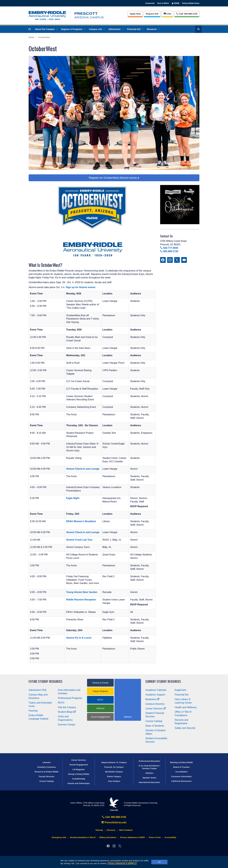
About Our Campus (46, 29)
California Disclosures (181, 781)
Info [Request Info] (152, 14)
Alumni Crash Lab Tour (79, 540)
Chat (167, 14)
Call (187, 14)
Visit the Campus (67, 707)
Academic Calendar (156, 690)
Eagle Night (73, 498)
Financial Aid (135, 29)
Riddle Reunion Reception (81, 600)
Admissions (116, 29)
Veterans (100, 708)
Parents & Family (100, 683)
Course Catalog (154, 721)
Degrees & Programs (73, 29)
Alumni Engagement (100, 717)
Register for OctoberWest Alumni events (113, 178)
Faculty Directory (47, 776)
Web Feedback (126, 830)
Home (31, 37)
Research (153, 29)
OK (159, 862)
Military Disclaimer (108, 837)
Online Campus (114, 776)
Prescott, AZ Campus (114, 767)
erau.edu (114, 804)
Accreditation (181, 772)
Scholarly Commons (47, 767)
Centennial (150, 3)
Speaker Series (149, 778)
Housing (33, 711)
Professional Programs (70, 698)
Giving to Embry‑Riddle (79, 774)
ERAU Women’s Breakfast (81, 521)
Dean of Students (155, 726)
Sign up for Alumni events (81, 287)
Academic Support (155, 695)
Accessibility (170, 837)
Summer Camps (67, 725)
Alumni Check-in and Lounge (83, 469)
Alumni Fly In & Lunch (79, 638)
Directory (111, 830)
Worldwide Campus (114, 772)
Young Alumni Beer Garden (82, 592)
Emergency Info (59, 837)
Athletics (149, 773)
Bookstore (152, 699)
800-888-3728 (169, 251)
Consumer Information (181, 776)
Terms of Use (155, 837)
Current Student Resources (163, 681)
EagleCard (180, 690)
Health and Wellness (186, 707)
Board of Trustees (181, 767)
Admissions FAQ (37, 690)
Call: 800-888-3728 (114, 817)
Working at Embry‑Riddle (181, 762)
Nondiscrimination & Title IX (83, 837)
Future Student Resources (45, 681)
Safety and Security (185, 728)
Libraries (47, 762)
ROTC (61, 703)
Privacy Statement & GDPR (122, 863)
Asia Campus (114, 781)
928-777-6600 (169, 248)
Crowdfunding (79, 779)
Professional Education (149, 761)
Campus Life (97, 29)
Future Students (100, 691)
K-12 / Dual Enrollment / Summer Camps (149, 767)
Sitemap (99, 830)
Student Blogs (67, 712)
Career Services (156, 709)
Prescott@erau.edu (114, 822)
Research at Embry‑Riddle (47, 772)
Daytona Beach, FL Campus (114, 762)
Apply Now (135, 14)
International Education (149, 782)
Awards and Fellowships (79, 783)
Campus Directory (155, 704)
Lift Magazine (79, 769)
